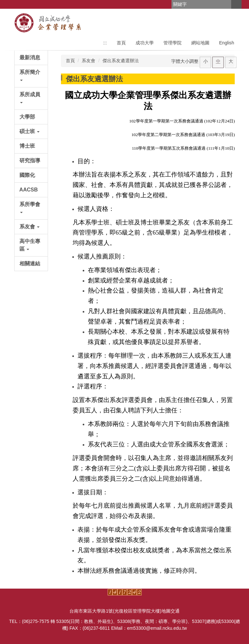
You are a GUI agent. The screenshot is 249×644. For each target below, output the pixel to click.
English (227, 43)
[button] (31, 76)
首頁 (121, 43)
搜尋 (236, 4)
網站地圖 (200, 43)
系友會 (89, 61)
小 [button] (206, 61)
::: (105, 43)
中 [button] (218, 61)
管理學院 (172, 43)
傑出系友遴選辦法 (121, 61)
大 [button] (231, 61)
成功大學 (145, 43)
